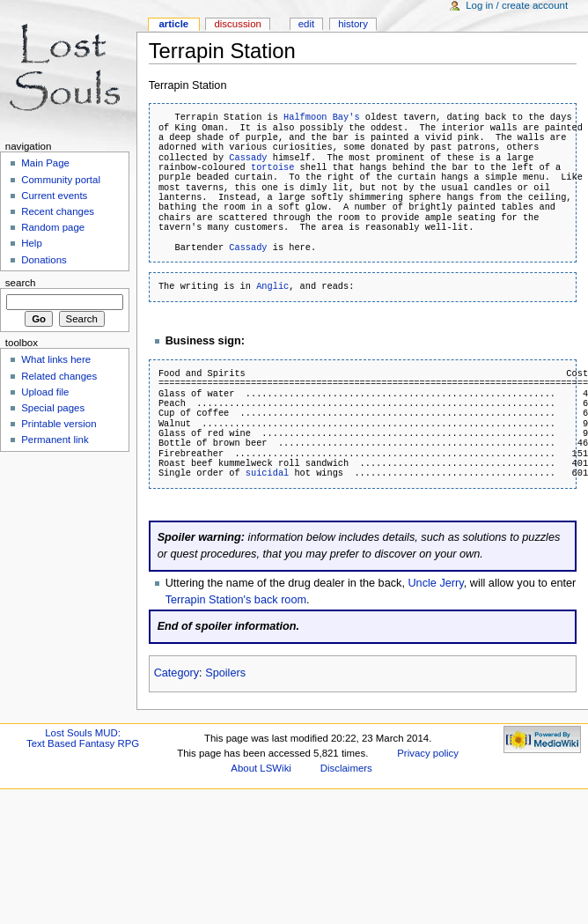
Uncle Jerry (435, 583)
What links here (56, 359)
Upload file (45, 392)
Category (176, 673)
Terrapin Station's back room (236, 600)
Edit (306, 24)
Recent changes (58, 211)
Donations (44, 260)
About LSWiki (261, 768)
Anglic (272, 286)
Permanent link (55, 440)
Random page (53, 227)
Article (173, 24)
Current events (54, 196)
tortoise (272, 167)
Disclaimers (346, 768)
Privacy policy (428, 753)
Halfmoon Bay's (322, 117)
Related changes (59, 376)
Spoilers (225, 673)
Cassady (248, 158)
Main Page (45, 163)
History (353, 24)
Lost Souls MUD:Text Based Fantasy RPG (83, 738)
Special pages (53, 408)
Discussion (237, 24)
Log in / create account (517, 5)
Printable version (59, 424)
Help (32, 243)
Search (21, 283)
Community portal (61, 180)
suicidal (267, 473)
